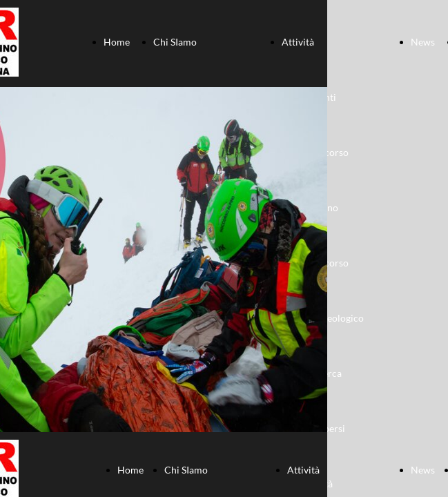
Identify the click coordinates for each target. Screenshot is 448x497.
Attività (298, 42)
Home (117, 42)
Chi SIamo (175, 42)
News (423, 42)
